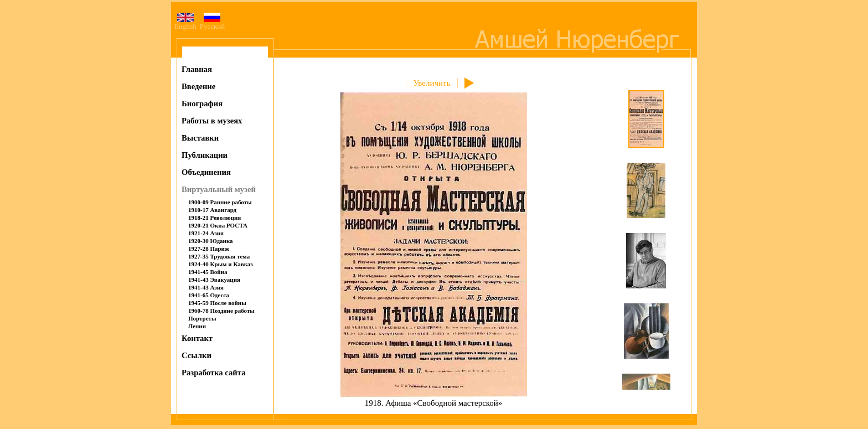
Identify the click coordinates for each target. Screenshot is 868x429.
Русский (213, 23)
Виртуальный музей (219, 189)
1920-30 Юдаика (211, 241)
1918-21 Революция (215, 218)
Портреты (202, 318)
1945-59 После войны (217, 303)
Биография (202, 104)
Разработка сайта (214, 373)
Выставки (200, 138)
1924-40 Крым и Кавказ (221, 264)
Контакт (197, 338)
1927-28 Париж (209, 249)
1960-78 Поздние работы (221, 311)
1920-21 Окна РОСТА (218, 225)
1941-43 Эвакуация (214, 280)
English (185, 23)
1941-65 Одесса (209, 295)
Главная (197, 69)
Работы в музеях (212, 121)
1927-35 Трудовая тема (219, 256)
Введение (198, 86)
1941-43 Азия (206, 287)
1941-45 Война (208, 272)
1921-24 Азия (206, 233)
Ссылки (197, 355)
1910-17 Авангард (212, 210)
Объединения (206, 172)
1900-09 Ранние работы (220, 202)
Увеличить (432, 83)
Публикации (205, 155)
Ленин (197, 326)
